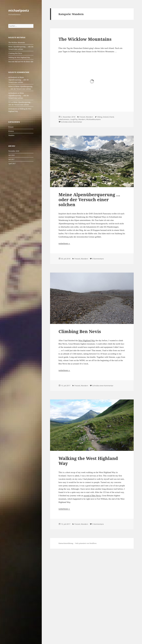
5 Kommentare (98, 524)
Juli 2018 (11, 155)
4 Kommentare (98, 259)
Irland (112, 117)
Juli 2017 (11, 159)
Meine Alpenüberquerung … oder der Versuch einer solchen (19, 80)
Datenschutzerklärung (66, 543)
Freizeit (11, 127)
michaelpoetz (19, 10)
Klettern (11, 131)
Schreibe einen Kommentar (72, 122)
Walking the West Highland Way (19, 57)
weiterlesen (64, 243)
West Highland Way (87, 341)
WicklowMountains (93, 119)
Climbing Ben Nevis (15, 53)
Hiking (100, 117)
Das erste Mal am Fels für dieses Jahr (21, 62)
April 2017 (12, 163)
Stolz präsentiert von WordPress (86, 543)
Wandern (11, 135)
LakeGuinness (64, 119)
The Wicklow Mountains (17, 43)
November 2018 (14, 151)
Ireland (106, 117)
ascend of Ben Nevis (92, 496)
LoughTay (74, 119)
